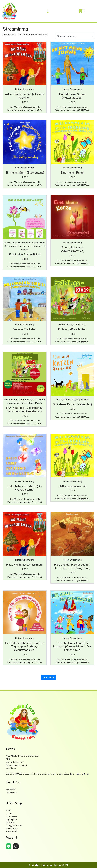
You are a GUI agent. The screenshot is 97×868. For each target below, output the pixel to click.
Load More (48, 677)
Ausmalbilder (12, 829)
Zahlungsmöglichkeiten (16, 765)
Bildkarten (10, 822)
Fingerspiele (11, 819)
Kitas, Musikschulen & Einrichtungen (22, 756)
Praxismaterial (12, 832)
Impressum (11, 790)
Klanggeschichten (14, 825)
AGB (8, 759)
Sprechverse (11, 816)
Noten (9, 810)
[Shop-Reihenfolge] (75, 36)
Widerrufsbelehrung (15, 762)
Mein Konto (11, 768)
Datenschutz (11, 793)
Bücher (9, 813)
